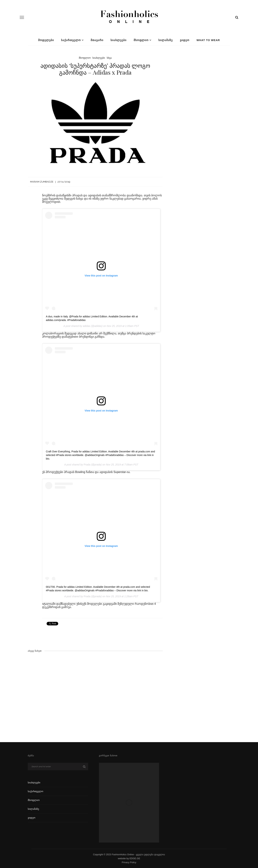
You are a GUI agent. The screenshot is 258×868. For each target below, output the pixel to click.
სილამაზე (166, 40)
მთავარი (97, 40)
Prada (87, 465)
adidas (86, 326)
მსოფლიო (141, 40)
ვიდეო (185, 40)
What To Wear (208, 40)
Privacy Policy (129, 862)
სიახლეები (119, 40)
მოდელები (46, 40)
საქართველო (71, 40)
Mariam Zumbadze (42, 182)
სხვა (109, 58)
